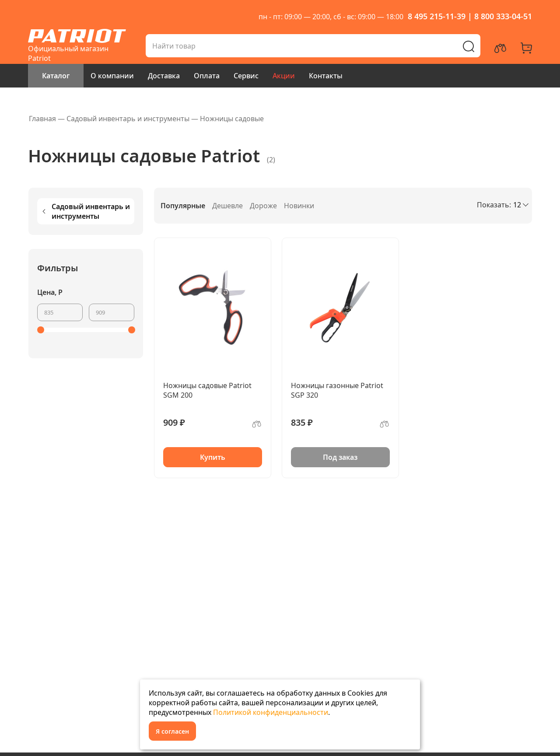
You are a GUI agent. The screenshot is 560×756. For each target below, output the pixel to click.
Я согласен (172, 731)
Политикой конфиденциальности (271, 712)
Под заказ (340, 457)
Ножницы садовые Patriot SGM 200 (207, 390)
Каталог (56, 76)
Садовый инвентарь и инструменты (85, 211)
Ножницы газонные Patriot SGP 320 (337, 390)
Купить (213, 457)
